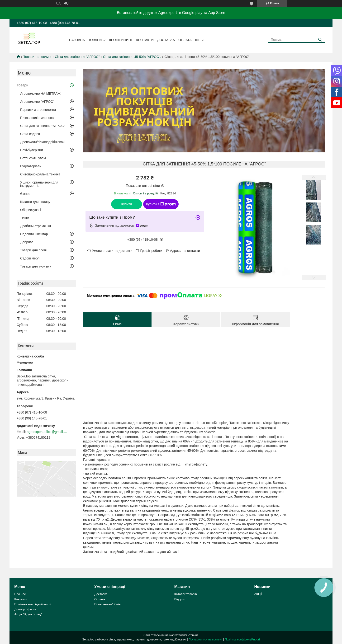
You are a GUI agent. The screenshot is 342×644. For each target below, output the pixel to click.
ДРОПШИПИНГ (121, 40)
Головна (77, 40)
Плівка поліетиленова (37, 118)
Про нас (20, 594)
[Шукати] (320, 40)
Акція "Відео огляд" (28, 614)
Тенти (25, 218)
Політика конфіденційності (242, 639)
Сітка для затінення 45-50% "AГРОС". (132, 57)
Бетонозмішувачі (33, 158)
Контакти (145, 40)
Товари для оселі (33, 250)
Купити (127, 204)
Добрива (27, 242)
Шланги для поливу (35, 202)
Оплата (185, 40)
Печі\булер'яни (32, 150)
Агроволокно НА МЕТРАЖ (40, 94)
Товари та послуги (37, 57)
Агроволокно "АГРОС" (37, 102)
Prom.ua (193, 635)
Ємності (26, 194)
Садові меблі (30, 258)
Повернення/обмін (107, 604)
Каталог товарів (186, 594)
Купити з (161, 204)
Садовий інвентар (34, 234)
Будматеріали (31, 166)
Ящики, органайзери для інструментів (39, 184)
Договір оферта (25, 609)
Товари (95, 40)
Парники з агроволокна (38, 110)
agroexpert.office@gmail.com (47, 432)
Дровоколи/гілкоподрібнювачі (43, 142)
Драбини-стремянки (36, 226)
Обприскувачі (31, 210)
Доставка (166, 40)
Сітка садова (30, 134)
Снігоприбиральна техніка (40, 174)
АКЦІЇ (258, 594)
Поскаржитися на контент (205, 639)
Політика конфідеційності (32, 604)
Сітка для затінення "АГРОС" (77, 57)
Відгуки (179, 599)
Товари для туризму (36, 266)
